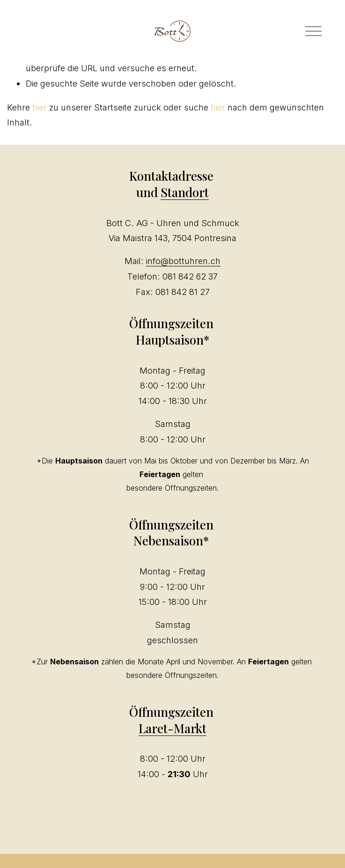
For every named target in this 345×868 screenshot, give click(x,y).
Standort (185, 192)
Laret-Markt (172, 728)
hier (40, 107)
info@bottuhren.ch (183, 261)
